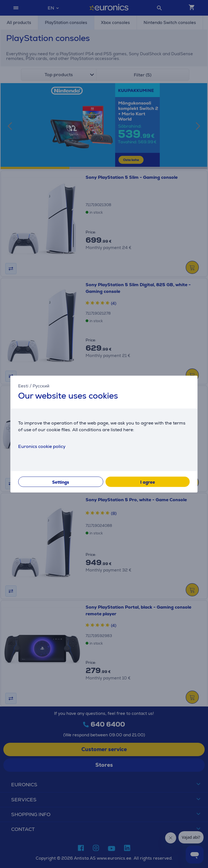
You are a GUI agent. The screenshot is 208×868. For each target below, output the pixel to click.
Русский (41, 386)
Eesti (23, 386)
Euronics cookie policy (42, 446)
